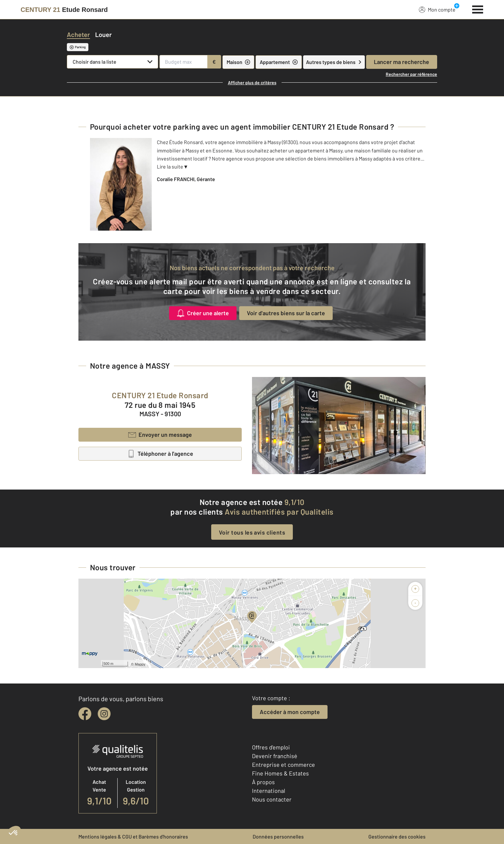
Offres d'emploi (271, 747)
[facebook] (85, 714)
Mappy (140, 664)
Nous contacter (272, 799)
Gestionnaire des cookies (397, 836)
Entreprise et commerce (283, 765)
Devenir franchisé (275, 756)
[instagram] (104, 714)
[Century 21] (64, 10)
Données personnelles (278, 836)
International (269, 791)
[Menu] (478, 9)
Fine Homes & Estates (280, 773)
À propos (263, 782)
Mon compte (437, 9)
